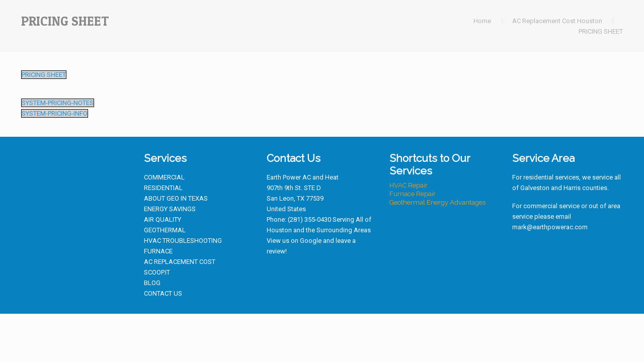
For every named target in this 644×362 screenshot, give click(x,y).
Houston (279, 230)
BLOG (152, 283)
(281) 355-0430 (309, 219)
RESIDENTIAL (163, 188)
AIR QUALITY (163, 219)
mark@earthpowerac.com (550, 227)
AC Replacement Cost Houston (557, 21)
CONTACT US (163, 293)
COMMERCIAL (164, 177)
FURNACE (158, 251)
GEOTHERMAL (165, 230)
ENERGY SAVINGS (170, 209)
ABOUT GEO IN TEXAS (176, 198)
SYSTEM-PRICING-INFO (55, 113)
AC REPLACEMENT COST (180, 262)
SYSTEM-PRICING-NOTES (58, 103)
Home (482, 21)
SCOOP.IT (157, 272)
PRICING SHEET (601, 31)
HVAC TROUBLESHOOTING (183, 241)
